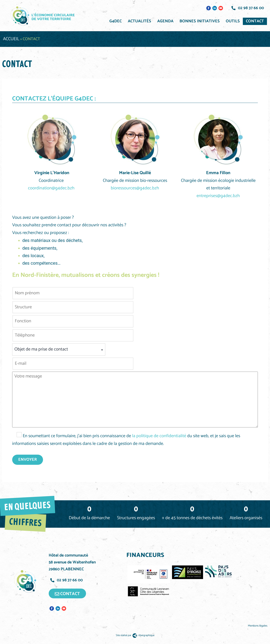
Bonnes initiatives (200, 21)
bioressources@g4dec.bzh (135, 188)
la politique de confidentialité (159, 436)
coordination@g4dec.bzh (51, 188)
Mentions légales (258, 626)
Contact (255, 21)
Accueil (11, 39)
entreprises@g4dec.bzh (218, 196)
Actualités (139, 21)
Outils (233, 21)
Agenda (165, 21)
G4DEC (116, 21)
